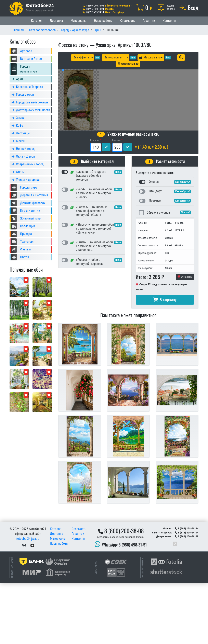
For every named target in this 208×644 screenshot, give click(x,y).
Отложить (185, 338)
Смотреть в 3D (128, 64)
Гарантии (149, 21)
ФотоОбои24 (40, 5)
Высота (116, 201)
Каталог (37, 21)
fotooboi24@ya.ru (28, 600)
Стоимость (128, 21)
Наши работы (103, 21)
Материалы (79, 21)
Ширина (95, 201)
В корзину (165, 361)
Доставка (56, 21)
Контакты (169, 21)
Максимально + (151, 57)
